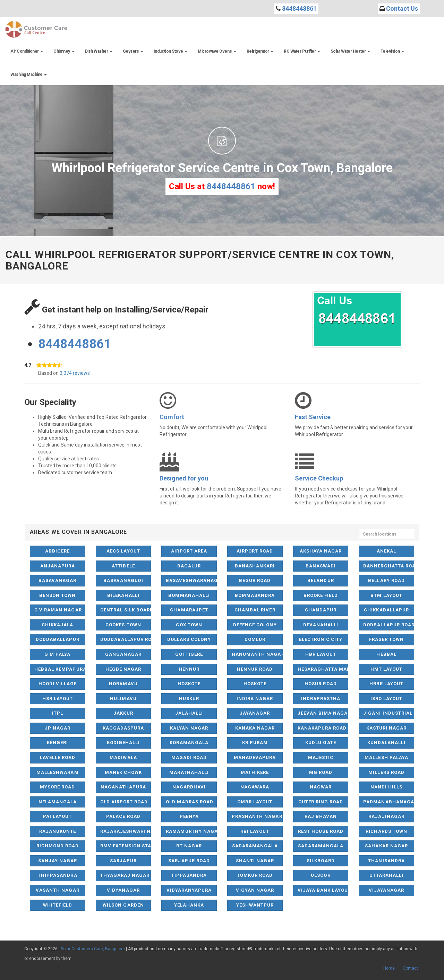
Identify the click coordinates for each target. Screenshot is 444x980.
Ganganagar (123, 654)
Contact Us (402, 8)
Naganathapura (123, 787)
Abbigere (57, 551)
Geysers (133, 51)
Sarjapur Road (189, 861)
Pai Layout (57, 816)
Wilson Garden (123, 905)
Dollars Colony (189, 639)
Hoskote (189, 684)
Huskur (189, 699)
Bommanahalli (189, 595)
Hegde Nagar (123, 669)
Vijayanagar (386, 890)
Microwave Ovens (217, 51)
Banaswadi (321, 566)
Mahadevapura (255, 757)
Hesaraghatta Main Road (323, 669)
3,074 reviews (75, 373)
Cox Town (189, 625)
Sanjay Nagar (58, 861)
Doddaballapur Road (126, 639)
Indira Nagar (255, 699)
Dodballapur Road (389, 625)
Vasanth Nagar (58, 890)
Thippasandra (57, 875)
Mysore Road (57, 787)
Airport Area (189, 551)
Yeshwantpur (255, 905)
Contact (410, 968)
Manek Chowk (123, 772)
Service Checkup (319, 478)
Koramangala (189, 743)
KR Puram (255, 743)
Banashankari (255, 566)
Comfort (172, 417)
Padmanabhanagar (389, 802)
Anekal (386, 551)
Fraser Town (386, 639)
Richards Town (386, 831)
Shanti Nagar (255, 861)
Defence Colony (255, 625)
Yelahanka (189, 905)
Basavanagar (57, 580)
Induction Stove (170, 51)
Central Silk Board (126, 610)
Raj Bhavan (321, 816)
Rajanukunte (58, 831)
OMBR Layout (255, 802)
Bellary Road (386, 580)
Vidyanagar (123, 890)
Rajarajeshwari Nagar (126, 831)
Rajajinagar (386, 816)
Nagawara (255, 787)
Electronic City (321, 639)
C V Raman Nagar (58, 610)
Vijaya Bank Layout (323, 890)
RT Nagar (189, 846)
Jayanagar (255, 713)
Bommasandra (255, 595)
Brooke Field (321, 595)
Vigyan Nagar (255, 890)
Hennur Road (255, 669)
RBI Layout (255, 831)
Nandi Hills (386, 787)
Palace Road (123, 816)
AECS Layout (123, 551)
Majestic (321, 757)
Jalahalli (189, 713)
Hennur (189, 669)
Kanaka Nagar (255, 728)
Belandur (321, 580)
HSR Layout (58, 699)
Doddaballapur (58, 639)
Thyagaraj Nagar (125, 875)
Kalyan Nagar (189, 728)
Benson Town (57, 595)
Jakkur (123, 713)
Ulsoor (321, 875)
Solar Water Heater (350, 51)
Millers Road (386, 772)
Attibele (123, 566)
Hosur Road (321, 684)
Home (389, 968)
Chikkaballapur (386, 610)
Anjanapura (58, 566)
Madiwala (123, 757)
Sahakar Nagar (386, 846)
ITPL (58, 713)
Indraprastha (321, 699)
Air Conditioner (27, 51)
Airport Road (255, 551)
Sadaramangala (255, 846)
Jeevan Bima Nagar (323, 713)
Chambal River (255, 610)
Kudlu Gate (321, 743)
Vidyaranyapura (189, 890)
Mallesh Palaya (386, 757)
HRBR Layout (386, 684)
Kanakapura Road (322, 728)
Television (392, 51)
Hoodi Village (58, 684)
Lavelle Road (58, 757)
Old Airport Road (124, 802)
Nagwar (321, 787)
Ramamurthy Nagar (191, 831)
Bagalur (189, 566)
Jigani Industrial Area (389, 713)
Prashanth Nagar (257, 816)
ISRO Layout (386, 699)
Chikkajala (57, 625)
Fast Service (313, 417)
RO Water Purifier (302, 51)
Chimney (64, 51)
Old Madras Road (190, 802)
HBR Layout (321, 654)
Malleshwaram (57, 772)
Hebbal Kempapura (60, 669)
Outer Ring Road (321, 802)
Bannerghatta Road (389, 566)
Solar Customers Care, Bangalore (93, 949)
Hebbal (386, 654)
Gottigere (189, 654)
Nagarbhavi (189, 787)
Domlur (255, 639)
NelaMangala (58, 802)
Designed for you (184, 478)
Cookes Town (123, 625)
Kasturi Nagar (387, 728)
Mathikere (255, 772)
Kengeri (57, 743)
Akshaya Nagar (321, 551)
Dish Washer (99, 51)
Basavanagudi (123, 580)
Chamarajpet (189, 610)
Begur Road (255, 580)
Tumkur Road (255, 875)
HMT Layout (386, 669)
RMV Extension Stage (126, 846)
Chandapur (321, 610)
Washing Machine (29, 74)
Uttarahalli (386, 875)
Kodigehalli (123, 743)
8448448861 (299, 8)
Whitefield (58, 905)
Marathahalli (189, 772)
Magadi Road (189, 757)
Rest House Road (321, 831)
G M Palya (57, 654)
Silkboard (321, 861)
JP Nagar (58, 728)
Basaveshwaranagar (191, 580)
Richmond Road (58, 846)
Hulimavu (123, 699)
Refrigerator (260, 51)
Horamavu (123, 684)
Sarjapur (123, 861)
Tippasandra (189, 875)
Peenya (189, 816)
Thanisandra (386, 861)
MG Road (321, 772)
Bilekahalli (123, 595)
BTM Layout (386, 595)
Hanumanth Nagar (257, 654)
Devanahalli (321, 625)
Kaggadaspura (123, 728)
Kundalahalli (386, 743)
